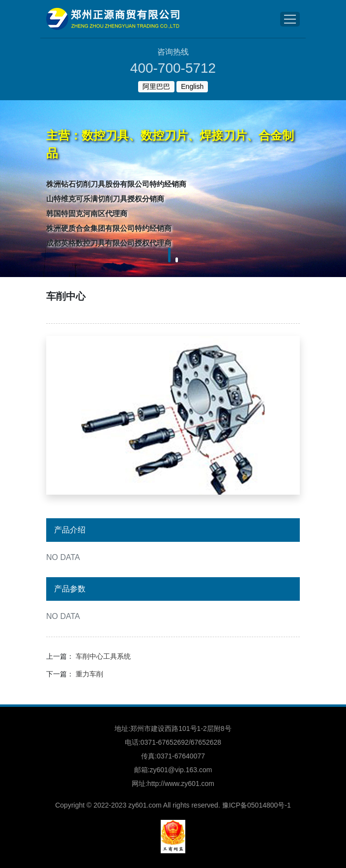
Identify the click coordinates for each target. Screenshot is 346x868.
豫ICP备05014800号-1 (257, 805)
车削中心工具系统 (103, 656)
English (192, 86)
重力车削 (89, 674)
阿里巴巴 (156, 86)
